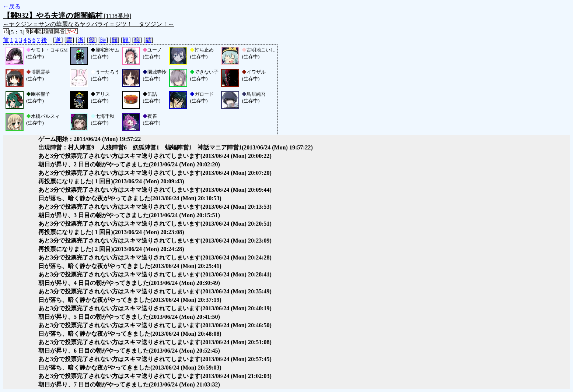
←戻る (12, 6)
